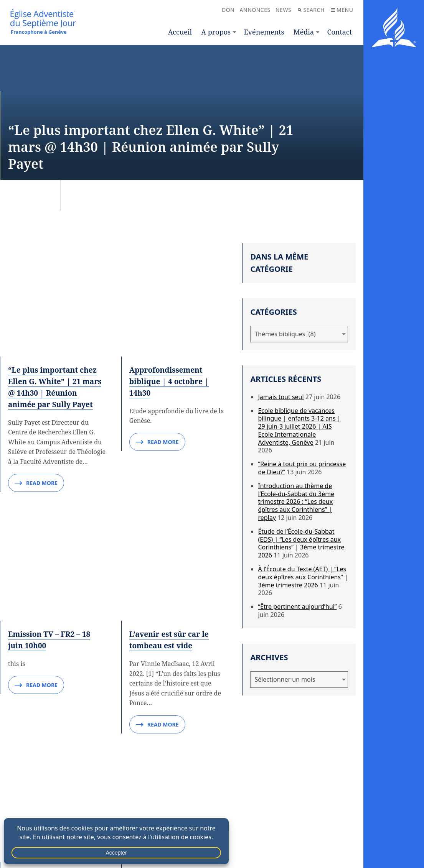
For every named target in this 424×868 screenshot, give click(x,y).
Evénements (264, 32)
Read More (36, 376)
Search (311, 10)
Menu (342, 10)
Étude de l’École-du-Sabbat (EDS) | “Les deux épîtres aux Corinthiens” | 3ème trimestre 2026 (301, 543)
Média (304, 32)
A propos (216, 32)
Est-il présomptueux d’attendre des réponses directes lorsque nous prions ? (176, 678)
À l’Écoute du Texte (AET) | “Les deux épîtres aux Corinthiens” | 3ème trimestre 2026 (303, 577)
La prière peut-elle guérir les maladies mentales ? (167, 554)
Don (228, 10)
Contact (339, 32)
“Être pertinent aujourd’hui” (297, 607)
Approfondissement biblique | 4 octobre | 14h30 (171, 274)
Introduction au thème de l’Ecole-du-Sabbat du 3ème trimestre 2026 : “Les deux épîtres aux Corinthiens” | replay (296, 502)
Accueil (180, 32)
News (283, 10)
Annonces (255, 10)
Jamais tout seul (281, 397)
